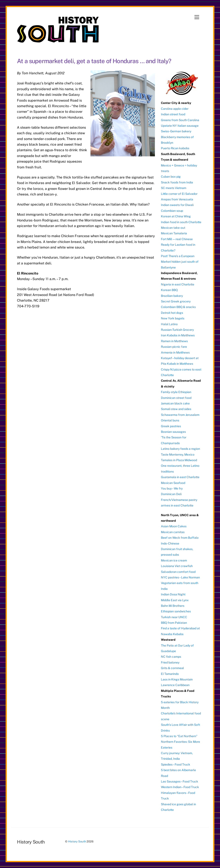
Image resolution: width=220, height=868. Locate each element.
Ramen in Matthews (174, 341)
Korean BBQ (169, 290)
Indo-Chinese (170, 543)
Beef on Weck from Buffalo (180, 538)
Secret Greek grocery (176, 301)
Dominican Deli (171, 494)
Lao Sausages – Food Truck (180, 781)
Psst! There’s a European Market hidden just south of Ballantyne (180, 262)
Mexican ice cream (174, 560)
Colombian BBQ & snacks (178, 307)
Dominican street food (176, 398)
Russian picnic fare (174, 347)
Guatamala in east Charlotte (180, 477)
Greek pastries (171, 426)
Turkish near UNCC (174, 617)
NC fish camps (171, 657)
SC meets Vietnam (174, 188)
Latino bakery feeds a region (180, 449)
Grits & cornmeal (172, 668)
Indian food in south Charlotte (181, 222)
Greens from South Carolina (180, 120)
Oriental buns (170, 420)
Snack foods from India (177, 182)
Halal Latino (169, 324)
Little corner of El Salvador (179, 194)
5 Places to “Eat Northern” (179, 736)
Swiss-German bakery (176, 131)
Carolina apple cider (175, 109)
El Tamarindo (170, 674)
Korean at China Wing (176, 216)
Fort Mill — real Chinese (177, 239)
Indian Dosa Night (173, 594)
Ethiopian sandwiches (176, 611)
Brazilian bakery (172, 296)
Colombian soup (172, 211)
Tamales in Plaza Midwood (179, 460)
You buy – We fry (172, 488)
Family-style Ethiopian (176, 392)
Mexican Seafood (173, 483)
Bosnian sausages (173, 432)
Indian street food (173, 114)
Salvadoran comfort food (178, 572)
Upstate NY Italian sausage (180, 126)
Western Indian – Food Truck (180, 787)
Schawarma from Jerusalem (180, 415)
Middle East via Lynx (175, 600)
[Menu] (197, 17)
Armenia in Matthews (175, 352)
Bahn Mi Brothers (173, 606)
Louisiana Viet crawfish (177, 566)
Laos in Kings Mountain (177, 679)
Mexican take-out (173, 228)
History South (77, 841)
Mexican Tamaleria (174, 233)
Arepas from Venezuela (177, 199)
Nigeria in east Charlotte (178, 284)
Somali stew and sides (176, 409)
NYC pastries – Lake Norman (180, 577)
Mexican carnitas (173, 532)
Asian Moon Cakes (174, 526)
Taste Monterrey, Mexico (178, 455)
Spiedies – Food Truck (176, 764)
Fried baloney (170, 662)
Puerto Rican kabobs (175, 148)
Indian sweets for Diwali (177, 205)
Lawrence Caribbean (175, 685)
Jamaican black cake (175, 403)
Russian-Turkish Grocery (177, 330)
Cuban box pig (171, 177)
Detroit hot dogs (172, 313)
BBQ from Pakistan (174, 623)
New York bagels (173, 318)
